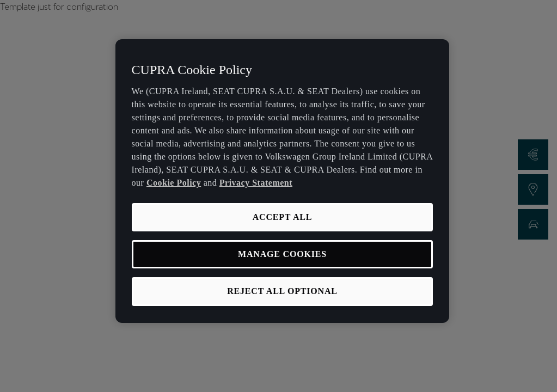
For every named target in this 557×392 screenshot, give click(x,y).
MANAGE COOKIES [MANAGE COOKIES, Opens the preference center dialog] (282, 254)
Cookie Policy (174, 183)
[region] (283, 181)
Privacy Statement (256, 183)
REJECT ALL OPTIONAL (282, 291)
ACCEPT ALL (283, 217)
